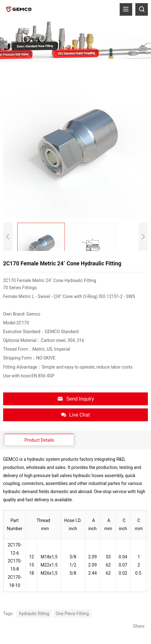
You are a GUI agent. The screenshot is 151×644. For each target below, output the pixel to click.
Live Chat (75, 415)
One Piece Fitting (72, 614)
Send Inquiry (75, 399)
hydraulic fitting (34, 614)
